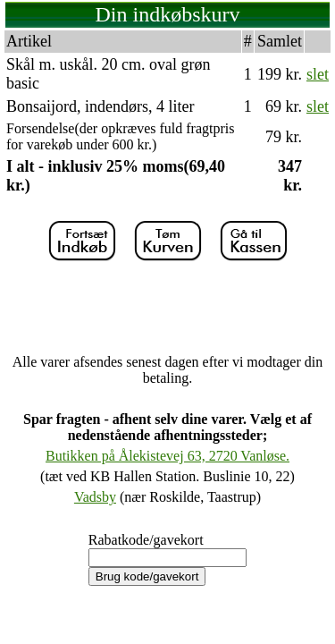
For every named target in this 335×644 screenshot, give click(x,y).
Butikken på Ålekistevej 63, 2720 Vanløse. (167, 456)
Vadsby (95, 497)
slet (318, 74)
